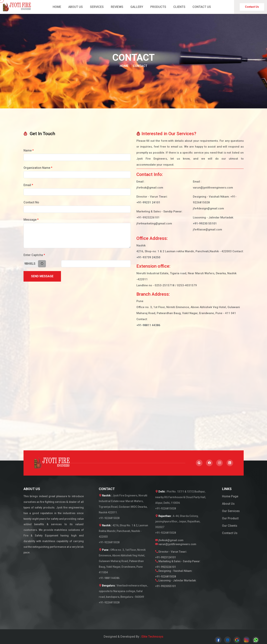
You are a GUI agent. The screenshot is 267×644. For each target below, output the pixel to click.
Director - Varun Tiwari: (178, 555)
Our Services (231, 511)
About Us (228, 504)
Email (28, 185)
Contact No (31, 202)
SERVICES (97, 7)
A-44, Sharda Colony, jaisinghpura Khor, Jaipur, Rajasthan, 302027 (178, 522)
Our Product (230, 518)
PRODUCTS (158, 7)
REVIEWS (117, 7)
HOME (57, 7)
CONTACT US (202, 7)
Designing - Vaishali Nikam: (178, 574)
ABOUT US (76, 7)
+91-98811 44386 (148, 325)
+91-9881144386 (109, 578)
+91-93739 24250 (148, 257)
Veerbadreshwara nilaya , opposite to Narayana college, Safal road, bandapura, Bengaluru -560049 (123, 591)
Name (29, 150)
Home (124, 66)
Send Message (42, 276)
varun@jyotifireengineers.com (176, 544)
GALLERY (137, 7)
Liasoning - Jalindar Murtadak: (178, 584)
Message (31, 220)
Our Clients (230, 526)
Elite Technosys (152, 637)
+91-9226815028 (109, 518)
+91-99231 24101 (148, 202)
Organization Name (38, 168)
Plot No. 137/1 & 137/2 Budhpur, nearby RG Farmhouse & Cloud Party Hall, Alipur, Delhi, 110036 (181, 497)
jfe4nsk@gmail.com (169, 540)
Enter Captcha (34, 255)
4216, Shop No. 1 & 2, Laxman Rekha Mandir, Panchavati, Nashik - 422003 (123, 531)
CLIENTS (179, 7)
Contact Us (252, 7)
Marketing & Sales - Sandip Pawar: (178, 565)
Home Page (230, 496)
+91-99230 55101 (205, 224)
